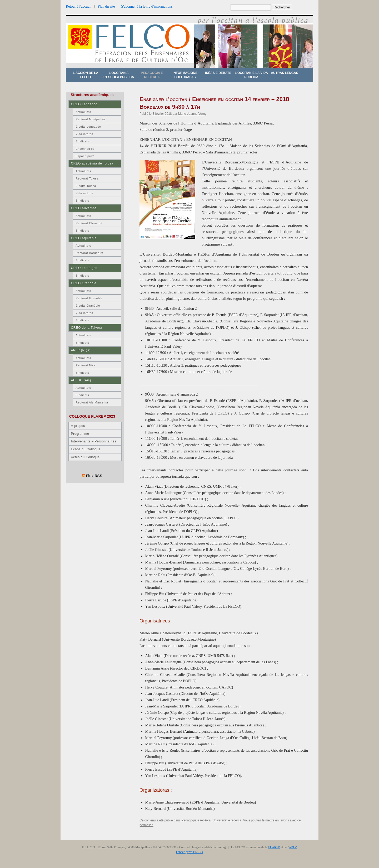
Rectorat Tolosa (87, 178)
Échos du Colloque (86, 449)
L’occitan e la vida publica (251, 75)
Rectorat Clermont (89, 223)
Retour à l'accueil (79, 6)
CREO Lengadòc (84, 104)
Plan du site (106, 6)
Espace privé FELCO (190, 852)
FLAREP (274, 847)
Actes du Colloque (85, 457)
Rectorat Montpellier (90, 119)
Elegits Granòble (88, 306)
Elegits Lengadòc (88, 127)
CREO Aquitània (84, 238)
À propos (78, 426)
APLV (293, 847)
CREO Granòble (84, 283)
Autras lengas (284, 73)
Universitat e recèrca (227, 820)
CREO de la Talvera (86, 328)
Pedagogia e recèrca (152, 75)
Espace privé (85, 156)
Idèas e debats (218, 73)
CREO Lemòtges (84, 268)
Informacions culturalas (185, 75)
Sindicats (82, 141)
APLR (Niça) (81, 350)
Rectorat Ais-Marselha (92, 402)
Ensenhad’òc (85, 149)
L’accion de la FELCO (86, 75)
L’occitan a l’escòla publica (119, 75)
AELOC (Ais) (81, 380)
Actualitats (83, 112)
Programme (80, 434)
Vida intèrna (84, 134)
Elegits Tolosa (86, 186)
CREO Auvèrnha (84, 208)
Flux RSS (94, 476)
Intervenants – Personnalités (93, 441)
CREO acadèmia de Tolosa (92, 163)
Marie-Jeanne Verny (192, 114)
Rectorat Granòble (89, 298)
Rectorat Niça (86, 365)
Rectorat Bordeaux (89, 253)
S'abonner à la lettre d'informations (147, 6)
